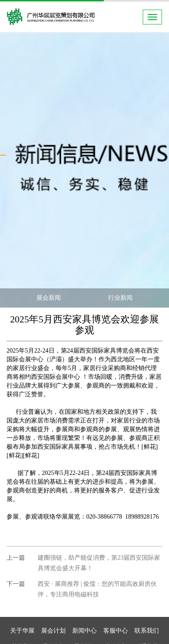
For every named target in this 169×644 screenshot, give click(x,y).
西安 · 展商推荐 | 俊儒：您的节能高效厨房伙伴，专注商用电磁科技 (97, 589)
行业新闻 (120, 298)
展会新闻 (49, 298)
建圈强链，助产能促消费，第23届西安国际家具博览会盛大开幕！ (99, 563)
